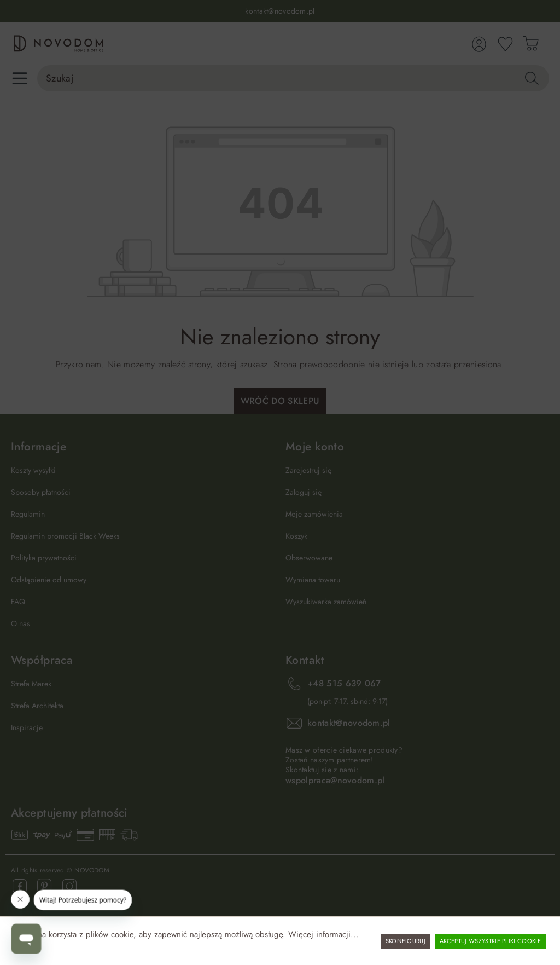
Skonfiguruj (406, 941)
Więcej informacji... (323, 934)
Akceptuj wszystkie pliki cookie (490, 941)
